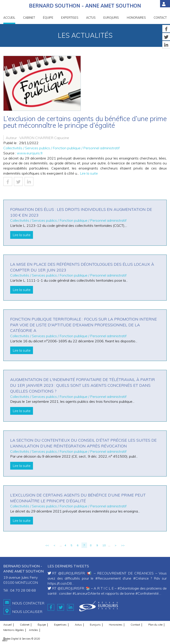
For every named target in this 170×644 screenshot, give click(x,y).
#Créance (141, 578)
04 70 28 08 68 (23, 590)
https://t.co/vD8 (60, 583)
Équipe (48, 18)
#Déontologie (128, 588)
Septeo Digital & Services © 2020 (22, 639)
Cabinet (29, 18)
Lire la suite (89, 173)
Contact (160, 18)
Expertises (70, 18)
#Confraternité (147, 593)
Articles (34, 630)
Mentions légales (14, 630)
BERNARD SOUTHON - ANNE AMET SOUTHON (85, 6)
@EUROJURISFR (71, 573)
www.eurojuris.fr (30, 153)
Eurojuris (111, 18)
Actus (91, 18)
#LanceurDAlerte (86, 593)
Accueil (9, 18)
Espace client (165, 4)
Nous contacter (28, 603)
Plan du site (155, 625)
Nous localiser (27, 612)
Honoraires (136, 18)
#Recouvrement (108, 578)
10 (104, 545)
